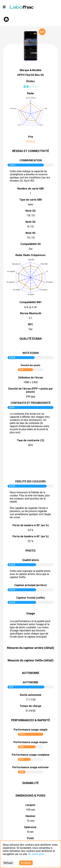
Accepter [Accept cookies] (26, 863)
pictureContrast (31, 464)
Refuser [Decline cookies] (8, 863)
